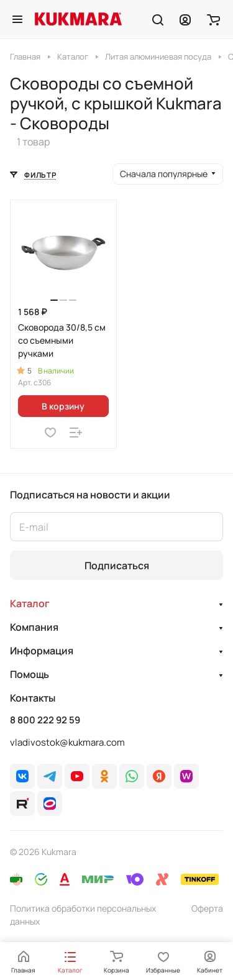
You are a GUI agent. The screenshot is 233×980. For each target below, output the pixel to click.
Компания (34, 627)
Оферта (207, 908)
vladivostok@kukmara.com (67, 742)
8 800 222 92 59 (45, 720)
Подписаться (117, 566)
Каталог (30, 603)
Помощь (30, 674)
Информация (42, 651)
